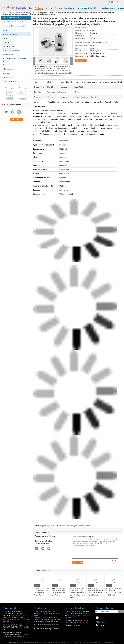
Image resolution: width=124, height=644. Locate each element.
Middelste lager (8, 55)
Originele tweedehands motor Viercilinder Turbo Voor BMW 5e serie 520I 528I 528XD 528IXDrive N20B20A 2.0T (16, 627)
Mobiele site (100, 625)
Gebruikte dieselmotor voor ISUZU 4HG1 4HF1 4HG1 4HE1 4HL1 (14, 612)
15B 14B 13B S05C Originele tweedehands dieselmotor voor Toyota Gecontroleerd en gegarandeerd (16, 634)
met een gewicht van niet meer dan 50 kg (15, 60)
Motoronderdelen (8, 77)
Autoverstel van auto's (72, 625)
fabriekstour (69, 8)
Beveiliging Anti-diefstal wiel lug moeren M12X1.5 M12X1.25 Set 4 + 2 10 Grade (114, 592)
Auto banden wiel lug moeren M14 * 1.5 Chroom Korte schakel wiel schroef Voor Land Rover (77, 593)
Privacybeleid (13, 642)
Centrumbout (7, 42)
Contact (82, 60)
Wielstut (5, 30)
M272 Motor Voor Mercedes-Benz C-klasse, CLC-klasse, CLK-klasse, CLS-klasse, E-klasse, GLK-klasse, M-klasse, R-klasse (16, 619)
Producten (39, 8)
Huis (30, 8)
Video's (49, 8)
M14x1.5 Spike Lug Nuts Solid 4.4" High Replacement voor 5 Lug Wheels (58, 592)
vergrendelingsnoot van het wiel (50, 526)
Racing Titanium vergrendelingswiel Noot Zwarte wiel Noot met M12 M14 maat (96, 592)
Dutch (116, 2)
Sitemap (105, 622)
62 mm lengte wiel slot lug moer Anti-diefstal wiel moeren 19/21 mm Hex (77, 621)
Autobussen (7, 73)
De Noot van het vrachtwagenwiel (14, 26)
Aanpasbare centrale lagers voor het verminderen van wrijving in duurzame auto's (47, 613)
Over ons (58, 8)
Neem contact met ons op (105, 8)
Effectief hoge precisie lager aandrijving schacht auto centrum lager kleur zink (47, 628)
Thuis (4, 13)
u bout (5, 38)
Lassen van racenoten (82, 526)
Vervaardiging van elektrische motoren (47, 624)
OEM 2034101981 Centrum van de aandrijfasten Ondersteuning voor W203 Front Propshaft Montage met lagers (47, 620)
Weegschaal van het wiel (11, 51)
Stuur (121, 612)
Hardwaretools (7, 65)
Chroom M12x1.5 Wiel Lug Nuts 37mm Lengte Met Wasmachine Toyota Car (42, 592)
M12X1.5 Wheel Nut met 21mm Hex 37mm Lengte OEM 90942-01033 (77, 612)
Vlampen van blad (9, 47)
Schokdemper (7, 69)
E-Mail (98, 622)
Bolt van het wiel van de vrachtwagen (15, 22)
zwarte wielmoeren (68, 526)
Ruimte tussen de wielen (11, 81)
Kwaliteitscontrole (84, 8)
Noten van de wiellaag (24, 13)
